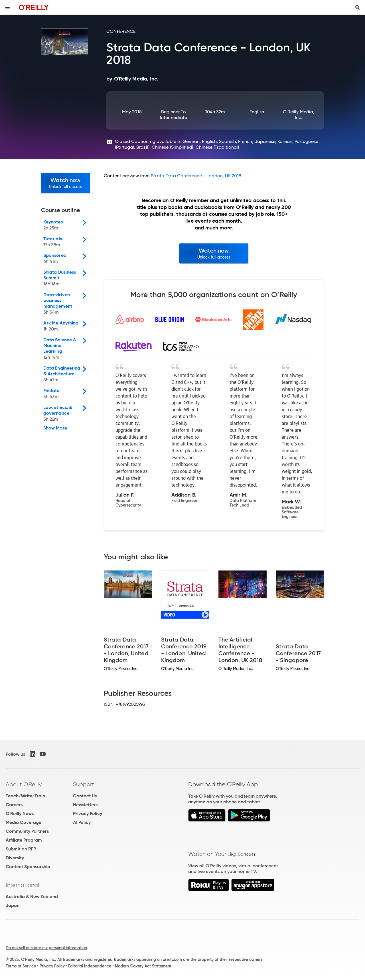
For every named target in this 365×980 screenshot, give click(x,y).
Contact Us (85, 796)
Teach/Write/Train (25, 796)
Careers (14, 805)
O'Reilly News (20, 813)
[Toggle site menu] (7, 7)
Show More (55, 428)
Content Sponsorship (28, 867)
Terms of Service (21, 966)
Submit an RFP (21, 849)
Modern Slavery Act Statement (143, 966)
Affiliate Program (24, 840)
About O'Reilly (24, 784)
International (22, 885)
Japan (13, 905)
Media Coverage (24, 822)
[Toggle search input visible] (358, 7)
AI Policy (82, 822)
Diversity (15, 858)
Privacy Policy (88, 813)
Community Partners (27, 831)
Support (84, 784)
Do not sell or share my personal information (46, 948)
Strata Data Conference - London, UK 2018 (196, 176)
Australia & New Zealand (32, 897)
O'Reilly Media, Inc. (299, 115)
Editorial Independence (90, 966)
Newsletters (85, 805)
